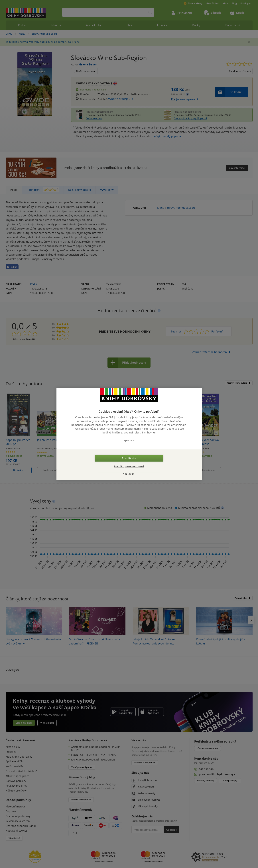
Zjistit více (129, 440)
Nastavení (129, 474)
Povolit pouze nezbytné (129, 466)
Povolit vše (129, 458)
